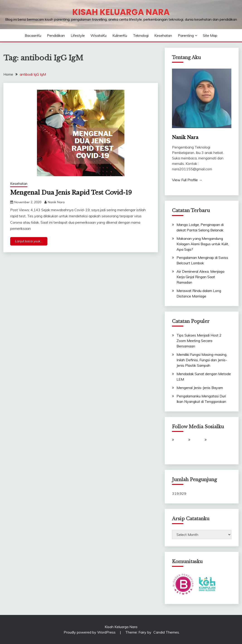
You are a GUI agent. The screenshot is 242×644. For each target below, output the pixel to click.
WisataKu (98, 35)
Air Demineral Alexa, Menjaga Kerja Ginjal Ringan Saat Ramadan (200, 277)
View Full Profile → (187, 180)
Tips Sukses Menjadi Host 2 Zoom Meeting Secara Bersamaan (199, 341)
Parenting (186, 35)
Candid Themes (166, 632)
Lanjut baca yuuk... (29, 241)
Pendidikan (56, 35)
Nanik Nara (56, 202)
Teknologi (141, 35)
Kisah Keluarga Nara (121, 12)
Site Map (210, 35)
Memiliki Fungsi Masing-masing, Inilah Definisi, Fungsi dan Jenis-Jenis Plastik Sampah (202, 360)
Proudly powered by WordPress (90, 632)
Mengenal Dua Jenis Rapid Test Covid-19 (71, 193)
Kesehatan (163, 35)
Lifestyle (78, 35)
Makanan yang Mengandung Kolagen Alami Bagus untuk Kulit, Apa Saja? (203, 244)
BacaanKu (33, 35)
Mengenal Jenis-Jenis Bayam (200, 388)
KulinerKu (120, 35)
